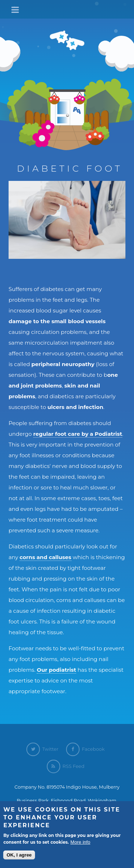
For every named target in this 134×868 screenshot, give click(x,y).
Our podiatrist (56, 670)
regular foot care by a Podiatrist (78, 434)
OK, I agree (19, 856)
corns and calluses (46, 557)
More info (80, 844)
